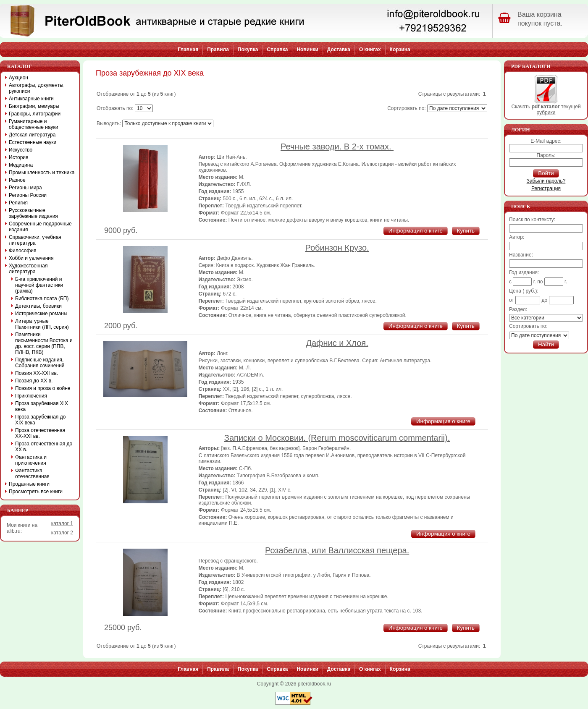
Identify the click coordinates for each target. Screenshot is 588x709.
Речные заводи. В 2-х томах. (337, 147)
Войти (546, 173)
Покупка (248, 50)
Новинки (307, 50)
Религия (18, 203)
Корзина (400, 50)
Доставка (339, 50)
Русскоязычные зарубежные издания (33, 213)
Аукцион (18, 78)
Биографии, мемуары (34, 106)
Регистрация (546, 188)
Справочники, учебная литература (35, 240)
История (19, 157)
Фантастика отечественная (32, 474)
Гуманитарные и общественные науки (33, 124)
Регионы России (28, 195)
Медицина (21, 165)
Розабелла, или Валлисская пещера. (337, 550)
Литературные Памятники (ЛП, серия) (42, 324)
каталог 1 (62, 523)
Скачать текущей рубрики (546, 107)
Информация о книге (416, 231)
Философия (23, 251)
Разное (17, 180)
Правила (218, 50)
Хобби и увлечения (31, 258)
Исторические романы (41, 314)
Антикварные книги (31, 99)
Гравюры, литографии (35, 114)
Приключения (31, 396)
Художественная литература (28, 269)
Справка (277, 50)
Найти (546, 344)
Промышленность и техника (42, 173)
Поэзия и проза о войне (43, 388)
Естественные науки (33, 142)
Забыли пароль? (546, 181)
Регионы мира (25, 188)
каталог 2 (62, 533)
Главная (188, 50)
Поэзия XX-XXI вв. (37, 373)
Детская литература (32, 135)
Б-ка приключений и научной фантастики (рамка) (39, 285)
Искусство (21, 150)
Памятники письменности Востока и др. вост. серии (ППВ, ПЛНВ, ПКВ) (44, 343)
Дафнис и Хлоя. (337, 343)
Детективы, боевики (38, 306)
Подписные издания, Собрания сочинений (40, 363)
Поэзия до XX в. (34, 381)
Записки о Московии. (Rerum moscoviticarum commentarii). (337, 438)
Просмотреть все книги (36, 492)
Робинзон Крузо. (337, 248)
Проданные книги (29, 484)
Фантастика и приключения (31, 460)
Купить (466, 231)
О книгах (370, 50)
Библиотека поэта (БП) (42, 298)
